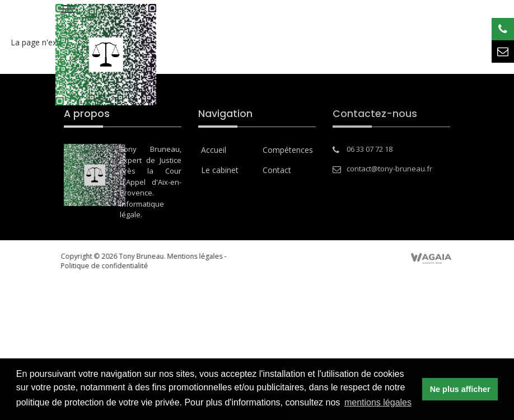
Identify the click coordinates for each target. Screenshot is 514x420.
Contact (277, 170)
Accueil (214, 150)
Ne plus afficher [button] (460, 389)
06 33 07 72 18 (370, 149)
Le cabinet (220, 170)
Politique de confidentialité (99, 266)
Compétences (288, 150)
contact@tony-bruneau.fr (389, 169)
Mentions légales (189, 256)
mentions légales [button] (378, 402)
